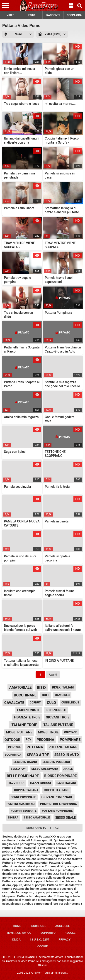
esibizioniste (29, 710)
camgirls (62, 695)
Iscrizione (38, 926)
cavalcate (14, 703)
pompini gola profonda (58, 804)
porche (15, 747)
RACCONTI (53, 15)
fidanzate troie (27, 717)
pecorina (45, 740)
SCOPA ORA (74, 15)
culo (51, 703)
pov (29, 740)
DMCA (16, 940)
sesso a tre (38, 755)
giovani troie (58, 717)
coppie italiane (57, 790)
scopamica (13, 755)
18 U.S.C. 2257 (40, 940)
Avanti (53, 675)
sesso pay (18, 769)
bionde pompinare (60, 776)
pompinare (70, 740)
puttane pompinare (57, 811)
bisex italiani (63, 687)
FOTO (32, 15)
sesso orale (66, 818)
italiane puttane (58, 725)
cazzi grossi (40, 783)
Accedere (63, 926)
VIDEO (10, 15)
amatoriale (21, 687)
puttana (35, 747)
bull (46, 695)
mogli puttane (19, 732)
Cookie (43, 946)
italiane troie (24, 725)
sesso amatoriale (37, 818)
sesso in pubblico (56, 762)
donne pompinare (23, 797)
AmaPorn (37, 973)
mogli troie (48, 732)
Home (17, 926)
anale (68, 769)
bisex (42, 688)
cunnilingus (70, 703)
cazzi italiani (66, 783)
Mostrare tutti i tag (43, 828)
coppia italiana (26, 790)
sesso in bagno (25, 762)
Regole (70, 933)
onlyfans (71, 732)
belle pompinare (23, 776)
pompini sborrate (24, 811)
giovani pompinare (57, 797)
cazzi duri (16, 783)
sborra (13, 818)
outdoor (12, 740)
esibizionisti (56, 710)
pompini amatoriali (21, 804)
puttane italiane (63, 747)
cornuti (35, 703)
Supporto (48, 933)
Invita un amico (19, 933)
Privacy (64, 940)
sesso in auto (67, 755)
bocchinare (25, 695)
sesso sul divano (45, 769)
